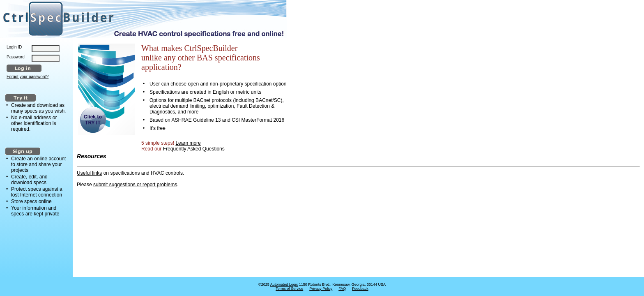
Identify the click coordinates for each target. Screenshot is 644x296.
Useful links (89, 173)
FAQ (342, 289)
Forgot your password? (28, 77)
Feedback (360, 289)
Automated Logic (284, 284)
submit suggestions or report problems (135, 185)
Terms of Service (289, 289)
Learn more (188, 143)
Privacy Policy (321, 289)
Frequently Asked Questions (194, 149)
